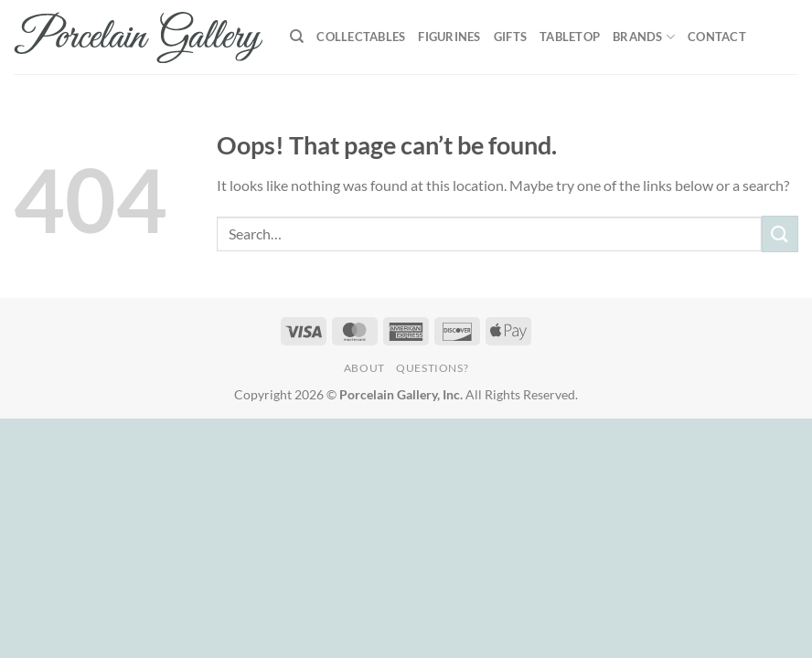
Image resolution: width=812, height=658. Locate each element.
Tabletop (570, 37)
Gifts (510, 37)
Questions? (432, 368)
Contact (717, 37)
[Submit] (780, 233)
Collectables (361, 37)
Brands (644, 37)
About (364, 368)
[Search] (297, 37)
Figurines (449, 37)
